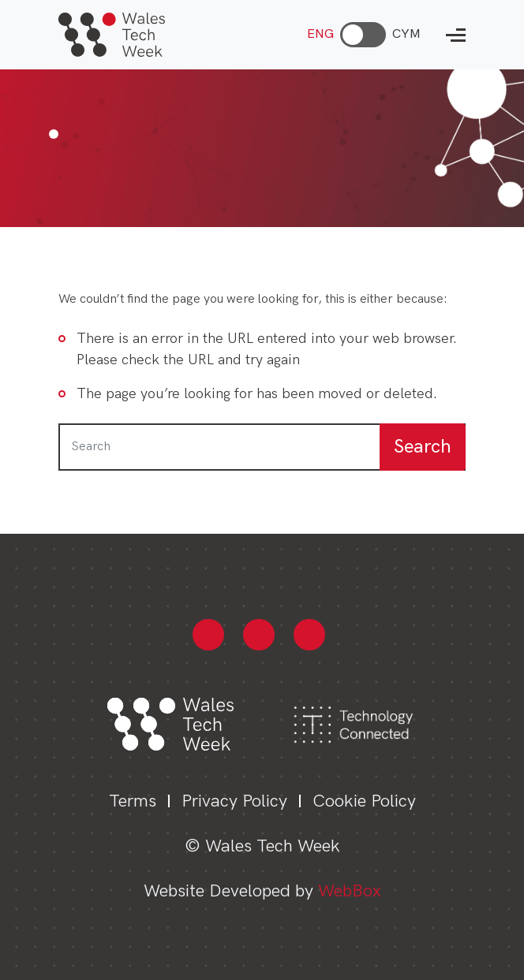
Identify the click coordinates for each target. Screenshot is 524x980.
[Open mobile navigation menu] (456, 35)
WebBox (350, 891)
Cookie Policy (364, 801)
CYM (406, 34)
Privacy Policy (234, 801)
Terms (133, 801)
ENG (320, 34)
